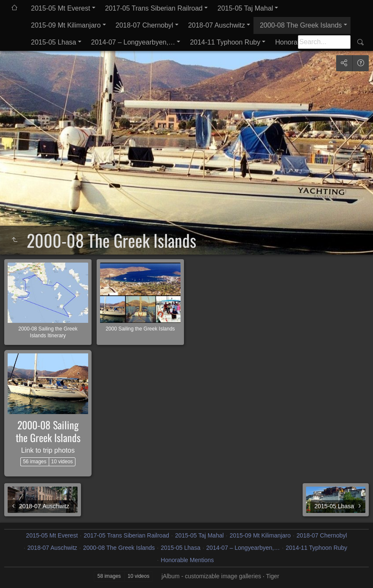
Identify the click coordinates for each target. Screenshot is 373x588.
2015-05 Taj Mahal (245, 8)
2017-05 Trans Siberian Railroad (154, 8)
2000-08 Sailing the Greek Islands (48, 431)
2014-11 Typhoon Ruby (225, 42)
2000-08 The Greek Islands (301, 25)
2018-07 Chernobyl (145, 25)
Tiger (272, 576)
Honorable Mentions (187, 560)
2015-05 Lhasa (54, 42)
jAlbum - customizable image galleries (211, 576)
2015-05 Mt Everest (61, 8)
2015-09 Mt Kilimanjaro (66, 25)
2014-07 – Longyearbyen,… (133, 42)
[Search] (324, 42)
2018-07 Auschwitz (217, 25)
